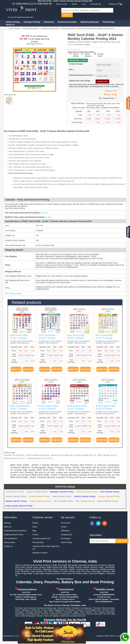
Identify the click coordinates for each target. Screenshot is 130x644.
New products (38, 542)
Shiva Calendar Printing (109, 492)
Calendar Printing (32, 22)
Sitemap (7, 523)
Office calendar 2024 (106, 455)
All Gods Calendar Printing (87, 492)
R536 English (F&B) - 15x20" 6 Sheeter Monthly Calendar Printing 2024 (49, 410)
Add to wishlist (76, 55)
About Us (10, 25)
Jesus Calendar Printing (63, 501)
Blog (34, 531)
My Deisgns (66, 538)
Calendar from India (12, 455)
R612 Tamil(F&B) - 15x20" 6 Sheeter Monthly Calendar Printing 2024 (105, 339)
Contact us (8, 546)
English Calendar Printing (37, 492)
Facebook (92, 523)
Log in (84, 4)
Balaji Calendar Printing (62, 496)
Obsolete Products (40, 553)
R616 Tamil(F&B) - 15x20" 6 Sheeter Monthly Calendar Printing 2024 (48, 339)
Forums (36, 535)
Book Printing (66, 542)
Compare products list (41, 538)
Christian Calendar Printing (40, 501)
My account (66, 523)
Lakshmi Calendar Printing (85, 496)
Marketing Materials (90, 22)
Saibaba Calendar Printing (16, 501)
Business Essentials (67, 22)
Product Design (76, 64)
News (35, 527)
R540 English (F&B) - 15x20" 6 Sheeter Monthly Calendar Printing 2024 (106, 410)
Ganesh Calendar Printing (39, 496)
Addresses (65, 531)
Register (74, 4)
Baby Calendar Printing (85, 501)
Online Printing (13, 22)
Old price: (109, 91)
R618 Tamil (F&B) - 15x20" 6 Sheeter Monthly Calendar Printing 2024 (19, 339)
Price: (107, 94)
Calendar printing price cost (38, 458)
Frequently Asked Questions (15, 531)
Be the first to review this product (81, 52)
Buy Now (44, 213)
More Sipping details (13, 293)
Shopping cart (67, 535)
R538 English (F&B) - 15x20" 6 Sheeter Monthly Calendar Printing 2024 (78, 410)
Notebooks (49, 22)
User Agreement (10, 538)
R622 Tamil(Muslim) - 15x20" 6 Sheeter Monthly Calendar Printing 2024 (20, 410)
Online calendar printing (36, 455)
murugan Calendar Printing (109, 496)
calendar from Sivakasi (60, 455)
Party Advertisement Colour (81, 75)
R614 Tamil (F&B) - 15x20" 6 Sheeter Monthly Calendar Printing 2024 (76, 339)
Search (35, 523)
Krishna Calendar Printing (16, 496)
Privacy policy (9, 542)
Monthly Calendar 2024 (84, 455)
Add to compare (88, 54)
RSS (105, 523)
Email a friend (101, 54)
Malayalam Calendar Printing (62, 492)
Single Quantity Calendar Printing (19, 506)
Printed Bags (109, 22)
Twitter (98, 523)
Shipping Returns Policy (14, 535)
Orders (64, 527)
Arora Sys (16, 636)
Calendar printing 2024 (13, 458)
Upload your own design (80, 81)
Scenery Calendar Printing (107, 501)
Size (71, 70)
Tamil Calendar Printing (15, 492)
